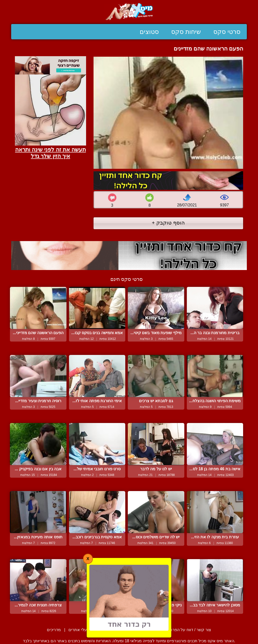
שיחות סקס (186, 32)
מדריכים (54, 630)
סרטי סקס (227, 32)
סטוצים (149, 32)
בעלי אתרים (79, 630)
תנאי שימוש (141, 630)
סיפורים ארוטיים (110, 630)
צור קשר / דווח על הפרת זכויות (185, 630)
